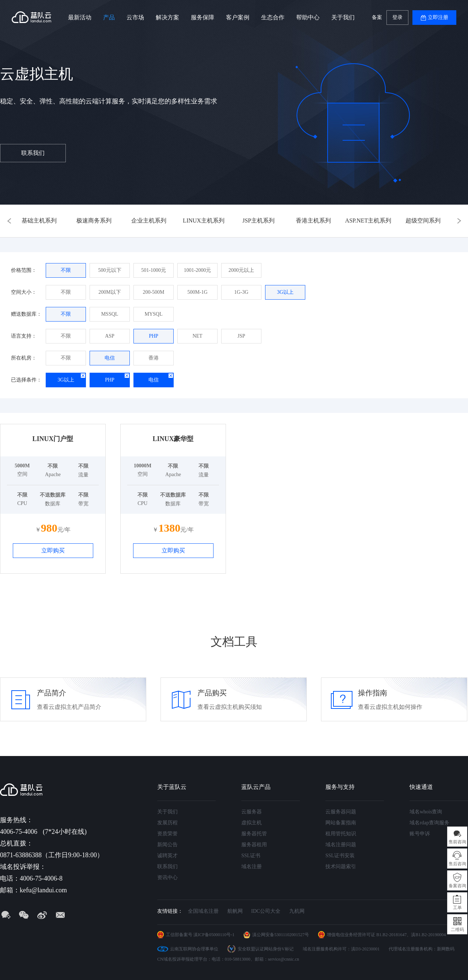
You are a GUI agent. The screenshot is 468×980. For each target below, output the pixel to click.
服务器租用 (254, 845)
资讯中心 (167, 878)
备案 (377, 17)
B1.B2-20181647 (391, 935)
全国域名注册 (203, 911)
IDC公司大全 (266, 911)
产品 (109, 17)
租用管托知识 (341, 834)
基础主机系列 (39, 221)
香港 (154, 358)
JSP (241, 336)
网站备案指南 (341, 823)
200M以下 (110, 292)
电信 (110, 358)
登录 (397, 17)
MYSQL (153, 314)
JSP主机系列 (258, 221)
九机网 (297, 911)
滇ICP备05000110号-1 (214, 935)
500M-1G (197, 292)
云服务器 (252, 812)
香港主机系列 (313, 221)
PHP (154, 336)
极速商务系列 (94, 221)
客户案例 (238, 17)
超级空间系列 (423, 221)
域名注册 (252, 867)
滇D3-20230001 (365, 949)
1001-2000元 (198, 270)
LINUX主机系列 (204, 221)
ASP (110, 336)
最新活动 (80, 17)
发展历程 (167, 823)
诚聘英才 (167, 856)
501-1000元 (154, 270)
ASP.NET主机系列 (368, 221)
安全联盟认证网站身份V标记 (266, 949)
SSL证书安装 (340, 856)
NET (197, 336)
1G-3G (241, 292)
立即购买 (53, 550)
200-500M (153, 292)
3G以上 (285, 292)
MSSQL (110, 314)
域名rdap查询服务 (429, 823)
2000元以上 (241, 270)
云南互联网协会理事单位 (194, 949)
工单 (457, 908)
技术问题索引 (341, 867)
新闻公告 (167, 845)
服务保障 (203, 17)
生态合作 (273, 17)
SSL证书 (251, 856)
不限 (66, 270)
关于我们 (343, 17)
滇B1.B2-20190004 (428, 935)
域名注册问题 (341, 845)
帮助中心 (308, 17)
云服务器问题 (341, 812)
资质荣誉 (167, 834)
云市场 (135, 17)
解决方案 (167, 17)
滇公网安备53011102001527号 (281, 935)
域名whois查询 (426, 812)
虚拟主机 (252, 823)
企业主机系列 (149, 221)
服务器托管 (254, 834)
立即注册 (438, 17)
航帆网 (235, 911)
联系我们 (33, 153)
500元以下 (110, 270)
